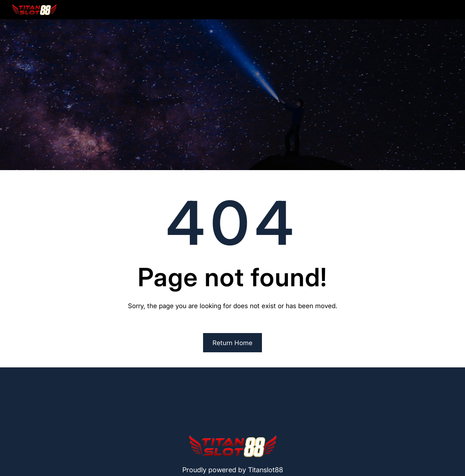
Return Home (232, 343)
